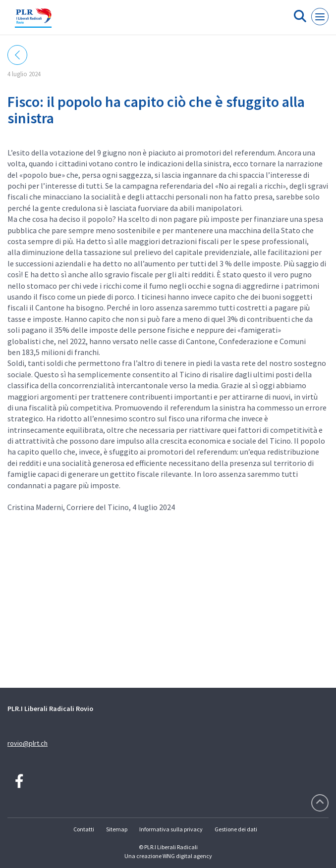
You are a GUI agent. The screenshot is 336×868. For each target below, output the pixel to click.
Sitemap (117, 829)
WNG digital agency (187, 856)
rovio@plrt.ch (28, 743)
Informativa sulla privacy (171, 829)
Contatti (84, 829)
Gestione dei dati (236, 829)
